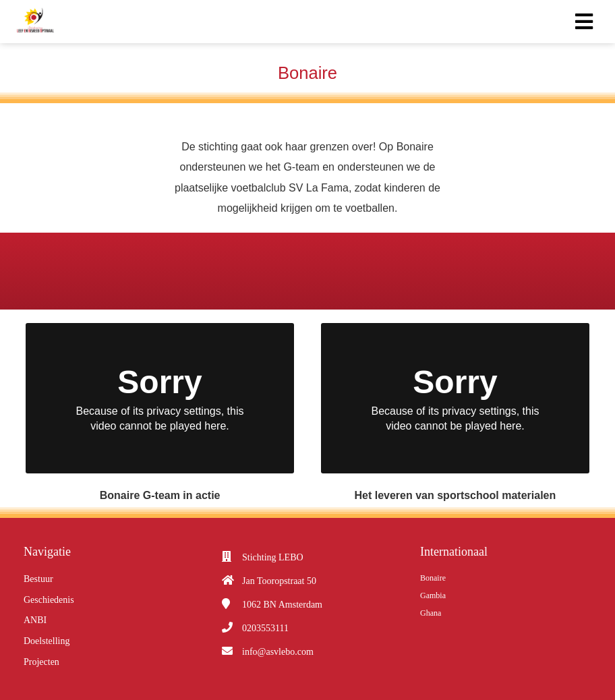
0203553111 (265, 628)
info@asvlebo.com (278, 652)
